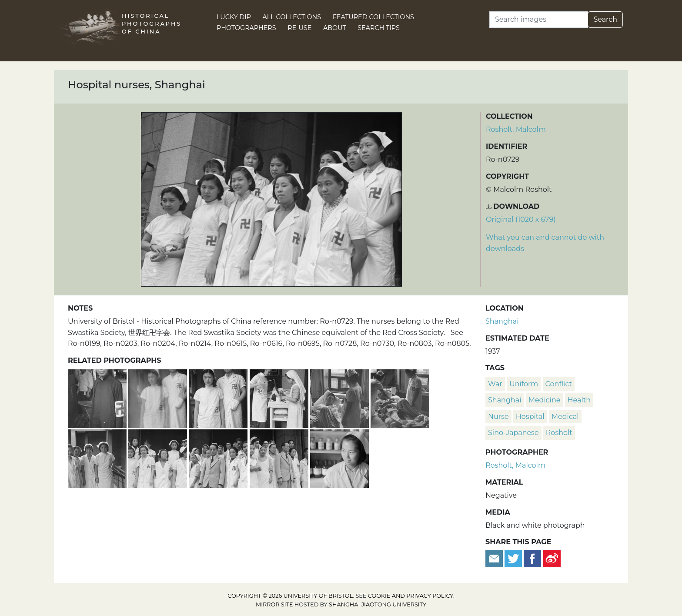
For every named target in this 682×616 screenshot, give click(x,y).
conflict (559, 384)
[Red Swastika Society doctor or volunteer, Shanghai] (98, 397)
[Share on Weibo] (552, 558)
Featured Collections (373, 17)
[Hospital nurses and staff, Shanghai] (219, 457)
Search (605, 19)
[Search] (539, 20)
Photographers (246, 28)
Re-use (299, 28)
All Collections (292, 17)
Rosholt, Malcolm (516, 129)
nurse (498, 417)
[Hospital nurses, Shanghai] (159, 457)
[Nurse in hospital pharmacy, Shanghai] (339, 457)
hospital (530, 417)
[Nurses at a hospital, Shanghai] (98, 457)
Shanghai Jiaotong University (378, 604)
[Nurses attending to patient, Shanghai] (340, 397)
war (495, 384)
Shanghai (502, 321)
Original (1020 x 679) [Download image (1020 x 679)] (521, 219)
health (579, 400)
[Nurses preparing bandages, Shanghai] (280, 397)
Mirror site (274, 604)
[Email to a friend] (495, 558)
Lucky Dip (234, 17)
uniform (524, 384)
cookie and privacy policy (411, 596)
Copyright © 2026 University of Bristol (290, 596)
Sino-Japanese (513, 433)
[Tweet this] (514, 558)
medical (565, 417)
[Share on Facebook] (532, 558)
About (335, 28)
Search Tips (379, 28)
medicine (545, 400)
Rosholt (559, 433)
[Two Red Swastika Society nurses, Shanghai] (159, 397)
